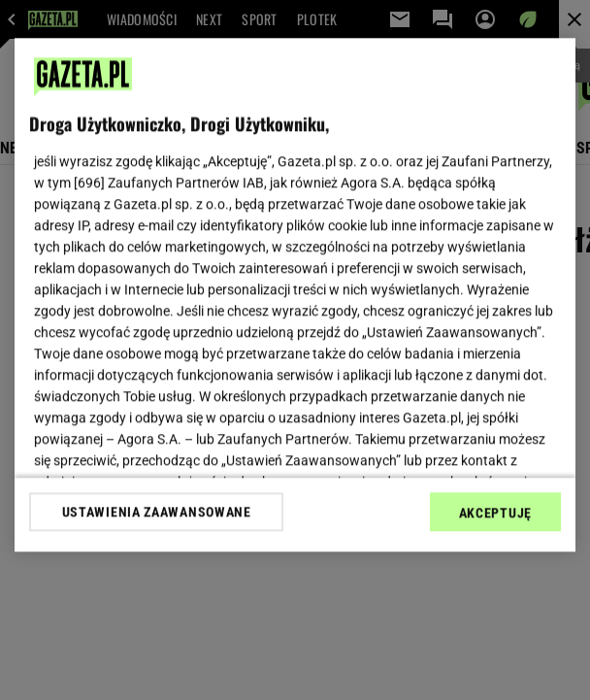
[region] (295, 295)
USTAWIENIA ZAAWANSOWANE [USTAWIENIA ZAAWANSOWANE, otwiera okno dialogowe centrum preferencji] (157, 512)
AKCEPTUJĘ (495, 513)
